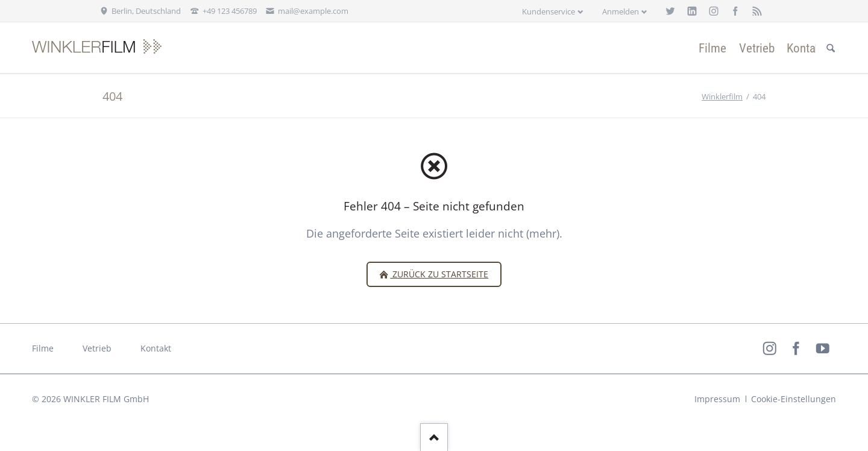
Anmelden (621, 11)
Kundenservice (549, 11)
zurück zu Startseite (439, 274)
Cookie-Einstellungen (794, 399)
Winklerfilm (722, 96)
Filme (43, 348)
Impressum (717, 399)
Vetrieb (97, 348)
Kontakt (156, 348)
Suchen (831, 48)
